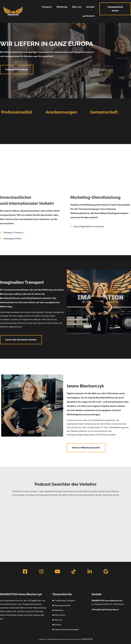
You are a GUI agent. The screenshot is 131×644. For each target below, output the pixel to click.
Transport (46, 7)
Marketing (62, 7)
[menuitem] (89, 16)
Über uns (77, 7)
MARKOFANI (87, 639)
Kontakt (90, 7)
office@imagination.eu (105, 609)
